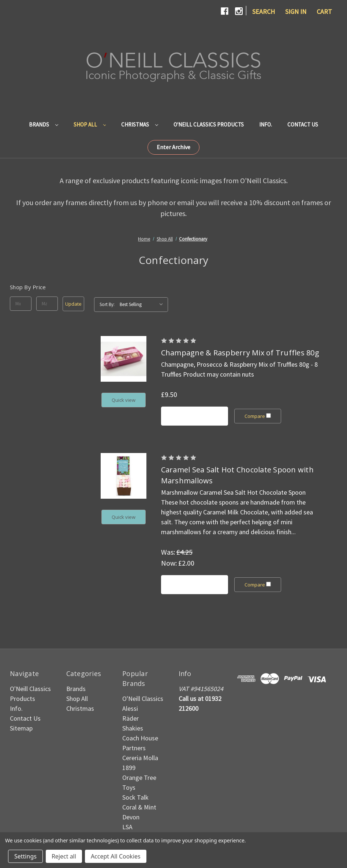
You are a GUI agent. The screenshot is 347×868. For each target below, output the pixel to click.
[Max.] (47, 304)
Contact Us (303, 124)
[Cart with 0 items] (324, 12)
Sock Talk (135, 797)
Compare (258, 416)
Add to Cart (195, 416)
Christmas (140, 124)
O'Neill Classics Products (209, 124)
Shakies (133, 728)
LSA (127, 827)
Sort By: (107, 304)
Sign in (296, 12)
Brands (44, 124)
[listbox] (143, 305)
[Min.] (21, 304)
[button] (173, 147)
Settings (25, 856)
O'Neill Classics (143, 699)
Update (73, 304)
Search (264, 12)
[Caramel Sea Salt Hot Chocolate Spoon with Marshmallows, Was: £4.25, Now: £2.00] (124, 476)
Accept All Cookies (116, 856)
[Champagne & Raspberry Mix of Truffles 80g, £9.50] (124, 359)
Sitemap (21, 728)
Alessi (130, 708)
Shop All (90, 124)
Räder (130, 718)
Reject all (64, 856)
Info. (266, 124)
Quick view (124, 400)
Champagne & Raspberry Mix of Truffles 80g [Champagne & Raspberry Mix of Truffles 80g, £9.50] (240, 353)
